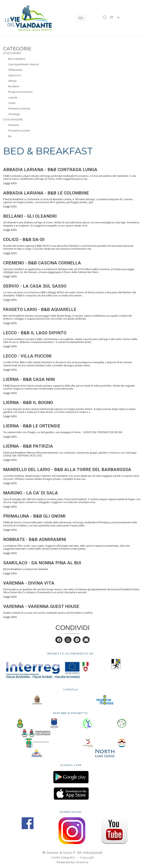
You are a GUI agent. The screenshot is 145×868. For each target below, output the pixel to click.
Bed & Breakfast (17, 59)
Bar (10, 136)
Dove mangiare (13, 120)
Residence (14, 86)
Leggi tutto (10, 183)
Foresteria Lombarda (19, 109)
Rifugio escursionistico (20, 92)
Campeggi (14, 114)
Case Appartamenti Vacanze (23, 64)
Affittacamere (15, 70)
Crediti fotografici (64, 857)
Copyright (87, 857)
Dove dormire (12, 53)
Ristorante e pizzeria (19, 131)
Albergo (12, 81)
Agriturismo (14, 75)
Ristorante (13, 125)
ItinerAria (82, 862)
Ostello (12, 103)
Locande (13, 98)
